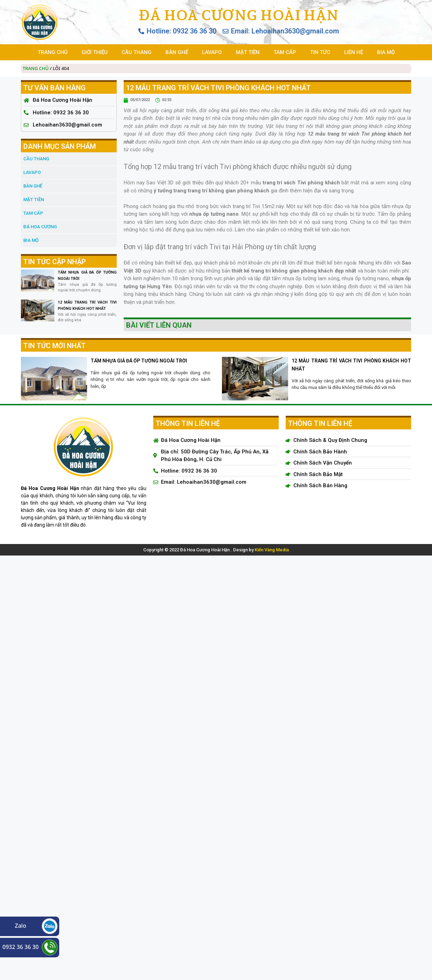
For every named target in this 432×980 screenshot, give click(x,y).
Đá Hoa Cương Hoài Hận (238, 15)
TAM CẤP (285, 52)
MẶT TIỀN (248, 52)
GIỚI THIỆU (95, 52)
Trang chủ (36, 68)
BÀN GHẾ (177, 52)
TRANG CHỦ (53, 52)
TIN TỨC (320, 52)
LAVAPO (212, 52)
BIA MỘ (386, 52)
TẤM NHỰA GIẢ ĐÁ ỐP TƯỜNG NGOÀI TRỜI (139, 361)
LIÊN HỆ (354, 52)
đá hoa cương (40, 227)
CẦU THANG (137, 52)
